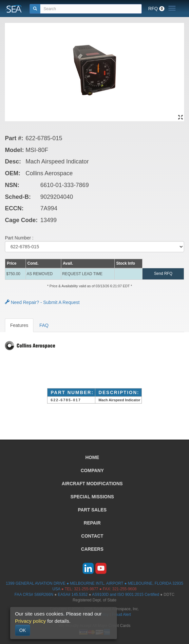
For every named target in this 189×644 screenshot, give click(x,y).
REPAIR (92, 523)
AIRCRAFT (92, 483)
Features (19, 325)
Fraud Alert (121, 615)
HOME (92, 457)
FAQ (44, 325)
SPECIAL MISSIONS (92, 497)
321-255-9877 (86, 589)
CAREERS (92, 549)
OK (23, 630)
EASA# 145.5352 (73, 595)
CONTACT (92, 536)
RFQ (156, 9)
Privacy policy (30, 621)
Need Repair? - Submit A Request (42, 302)
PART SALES (92, 510)
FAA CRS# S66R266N (34, 595)
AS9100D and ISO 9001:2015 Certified (126, 595)
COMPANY (92, 470)
